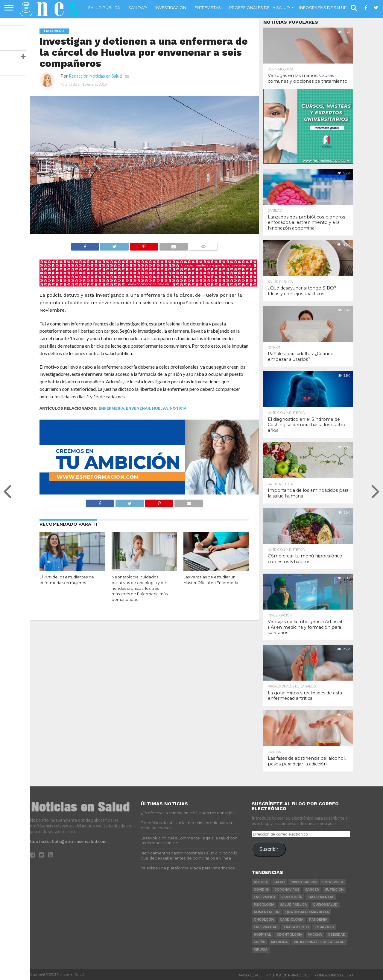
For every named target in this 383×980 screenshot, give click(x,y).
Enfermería (111, 408)
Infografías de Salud (323, 7)
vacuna (315, 935)
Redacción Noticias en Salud (95, 76)
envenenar (138, 408)
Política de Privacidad (288, 975)
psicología (292, 897)
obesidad (337, 935)
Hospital (262, 935)
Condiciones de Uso (334, 975)
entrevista (333, 882)
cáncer (312, 890)
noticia (178, 408)
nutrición (334, 890)
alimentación (267, 912)
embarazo (324, 927)
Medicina (279, 942)
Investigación (171, 7)
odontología (289, 935)
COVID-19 (261, 890)
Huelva (160, 408)
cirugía (261, 950)
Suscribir (269, 849)
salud (279, 882)
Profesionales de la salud (260, 7)
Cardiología (292, 920)
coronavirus (287, 890)
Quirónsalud (325, 905)
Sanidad (138, 7)
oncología (264, 920)
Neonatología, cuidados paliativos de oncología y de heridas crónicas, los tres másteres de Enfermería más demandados (140, 588)
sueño (260, 942)
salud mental (321, 897)
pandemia (318, 920)
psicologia (264, 905)
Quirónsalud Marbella (307, 912)
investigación (304, 882)
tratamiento (296, 927)
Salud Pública (104, 7)
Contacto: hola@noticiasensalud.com (68, 841)
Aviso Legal (249, 975)
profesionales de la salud (319, 942)
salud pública (294, 905)
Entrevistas (208, 7)
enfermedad (266, 927)
